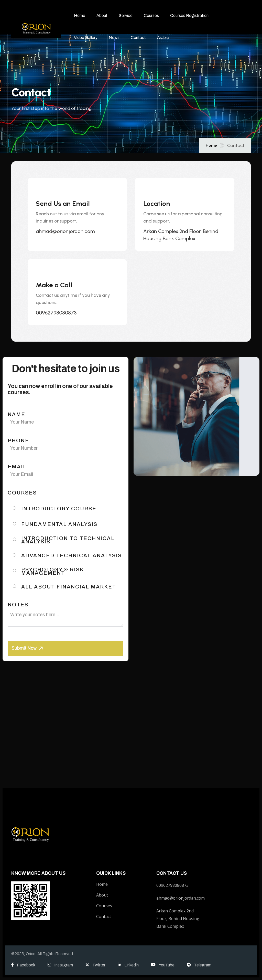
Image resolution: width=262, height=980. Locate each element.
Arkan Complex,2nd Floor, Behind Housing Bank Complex (181, 235)
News (114, 38)
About (102, 15)
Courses (151, 15)
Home (80, 15)
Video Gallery (86, 38)
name (17, 414)
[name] (36, 27)
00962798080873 (56, 313)
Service (126, 15)
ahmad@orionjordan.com (65, 231)
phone (18, 441)
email (17, 467)
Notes (18, 605)
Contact (138, 38)
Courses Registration (189, 15)
